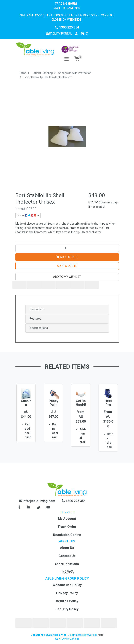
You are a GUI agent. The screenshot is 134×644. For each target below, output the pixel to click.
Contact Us (67, 556)
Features (35, 319)
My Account (67, 519)
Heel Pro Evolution (108, 407)
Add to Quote (67, 266)
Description (37, 309)
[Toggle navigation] (66, 59)
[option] (26, 419)
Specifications (39, 328)
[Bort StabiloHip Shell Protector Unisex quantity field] (67, 248)
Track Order (67, 527)
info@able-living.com (37, 501)
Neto (101, 635)
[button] (76, 34)
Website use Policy (67, 585)
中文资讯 (67, 572)
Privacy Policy (67, 593)
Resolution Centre (67, 535)
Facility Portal (59, 34)
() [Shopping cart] (85, 33)
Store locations (67, 564)
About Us (67, 548)
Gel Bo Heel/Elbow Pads (81, 407)
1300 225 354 (67, 27)
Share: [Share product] (27, 216)
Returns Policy (67, 601)
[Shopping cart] (77, 59)
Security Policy (67, 609)
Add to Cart (67, 257)
